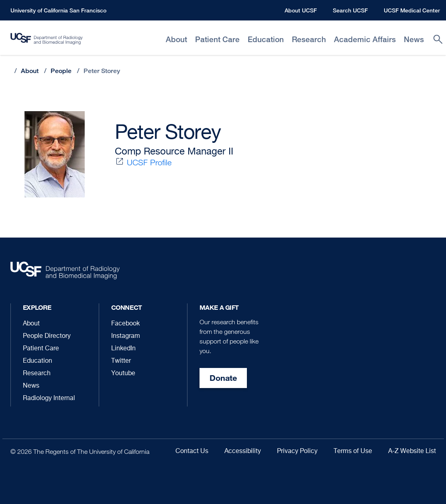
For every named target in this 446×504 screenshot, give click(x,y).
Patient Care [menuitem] (217, 40)
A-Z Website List (412, 451)
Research (37, 374)
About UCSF (301, 10)
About (30, 71)
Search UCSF (350, 10)
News (31, 386)
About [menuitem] (176, 40)
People (61, 71)
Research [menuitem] (309, 40)
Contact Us (192, 451)
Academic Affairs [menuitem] (365, 40)
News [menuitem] (414, 40)
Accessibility (243, 451)
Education (38, 361)
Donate (223, 378)
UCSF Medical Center (412, 10)
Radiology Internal (49, 398)
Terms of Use (353, 451)
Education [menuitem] (266, 40)
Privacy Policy (297, 451)
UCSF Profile (149, 163)
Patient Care (41, 349)
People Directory (47, 336)
